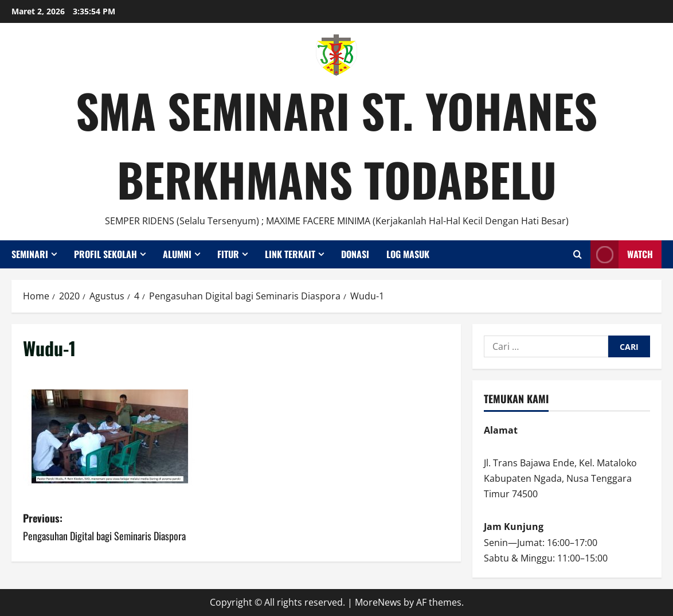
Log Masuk (408, 254)
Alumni (177, 254)
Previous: (130, 527)
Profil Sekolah (105, 254)
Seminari (30, 254)
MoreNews (378, 602)
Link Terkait (290, 254)
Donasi (355, 254)
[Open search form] (578, 254)
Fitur (228, 254)
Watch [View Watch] (622, 254)
